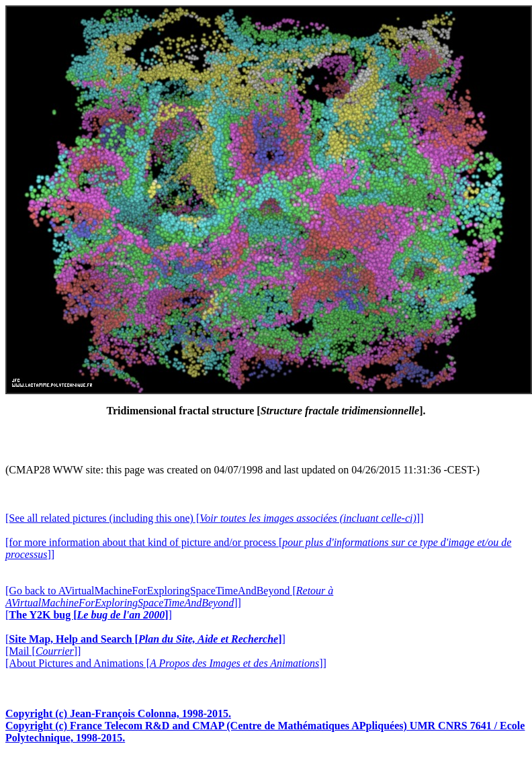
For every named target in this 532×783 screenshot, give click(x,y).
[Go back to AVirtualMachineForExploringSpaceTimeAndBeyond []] (169, 597)
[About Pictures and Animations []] (166, 663)
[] (89, 615)
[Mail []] (43, 651)
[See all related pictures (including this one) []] (214, 518)
